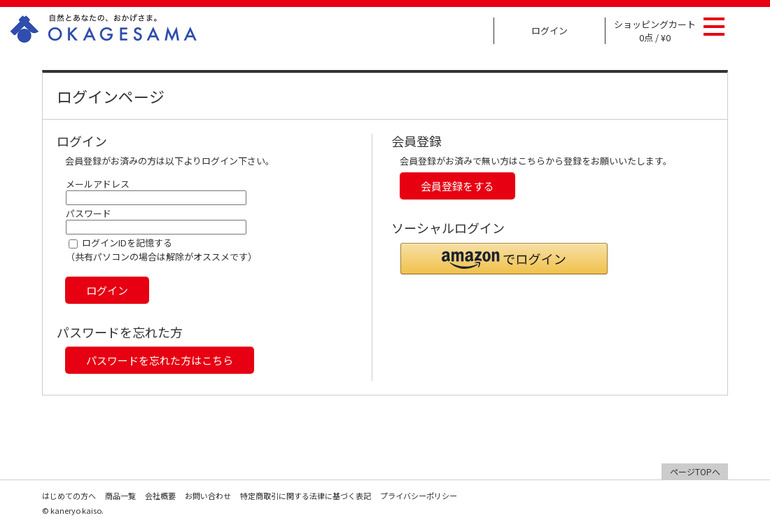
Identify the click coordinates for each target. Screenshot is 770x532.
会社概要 (160, 496)
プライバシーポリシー (419, 496)
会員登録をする (457, 186)
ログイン (549, 30)
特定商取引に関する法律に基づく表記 (306, 496)
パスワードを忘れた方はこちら (160, 360)
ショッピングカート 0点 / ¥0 (655, 31)
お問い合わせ (208, 496)
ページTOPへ (695, 471)
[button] (504, 259)
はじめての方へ (69, 496)
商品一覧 (120, 496)
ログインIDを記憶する (127, 243)
